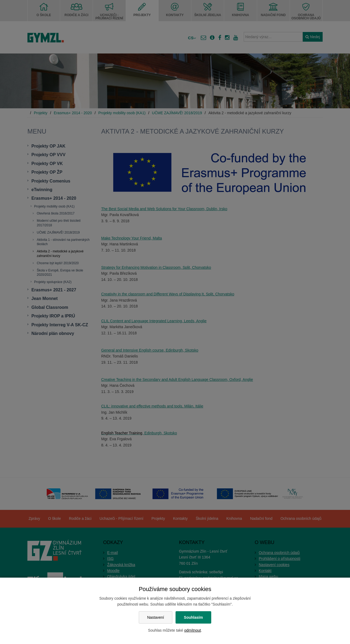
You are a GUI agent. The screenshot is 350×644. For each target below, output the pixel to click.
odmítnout (192, 630)
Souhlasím (193, 617)
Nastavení (156, 617)
